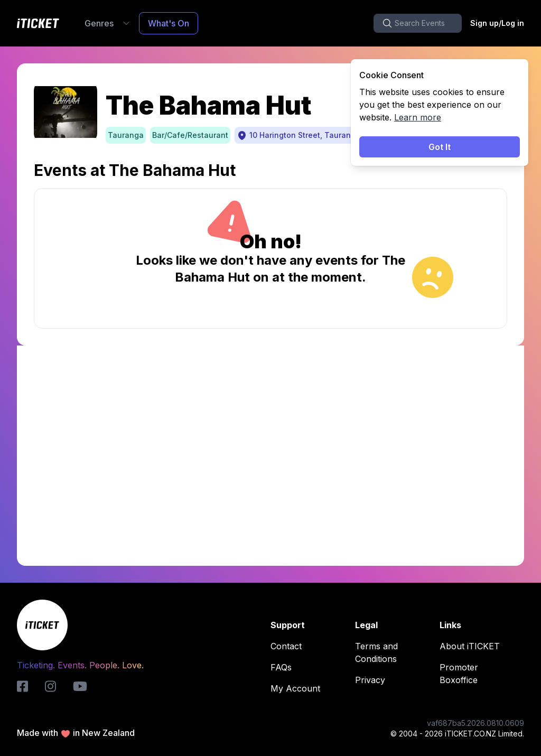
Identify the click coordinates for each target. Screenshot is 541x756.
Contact (289, 646)
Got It (440, 147)
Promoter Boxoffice (480, 674)
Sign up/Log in (497, 23)
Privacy (373, 680)
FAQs (284, 667)
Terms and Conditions (395, 652)
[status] (440, 113)
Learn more (418, 117)
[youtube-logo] (80, 686)
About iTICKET (473, 646)
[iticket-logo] (22, 686)
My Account (299, 688)
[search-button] (418, 23)
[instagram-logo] (50, 686)
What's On (169, 23)
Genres (108, 23)
